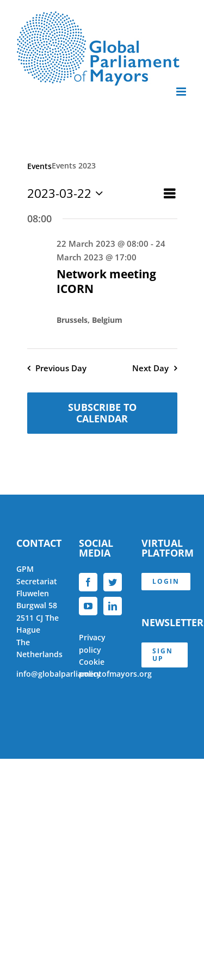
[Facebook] (88, 582)
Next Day (150, 368)
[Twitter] (113, 582)
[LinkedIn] (113, 606)
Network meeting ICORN (106, 281)
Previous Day (61, 368)
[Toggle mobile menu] (182, 92)
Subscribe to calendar (102, 413)
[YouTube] (88, 606)
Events (39, 166)
